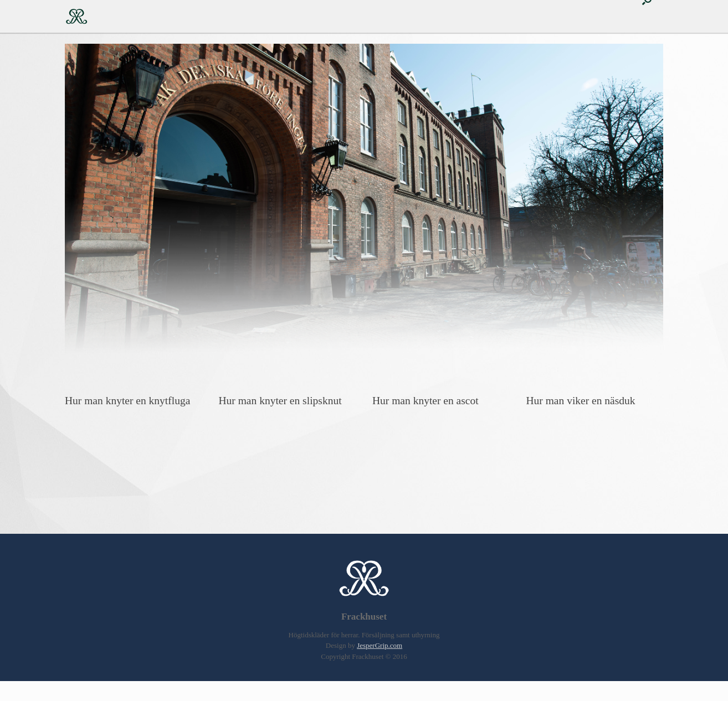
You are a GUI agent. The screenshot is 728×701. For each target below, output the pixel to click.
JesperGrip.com (380, 645)
